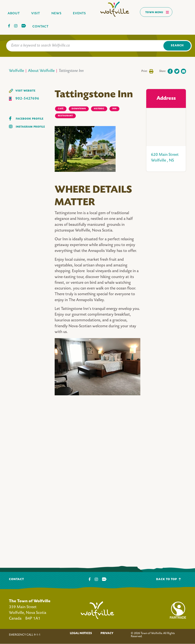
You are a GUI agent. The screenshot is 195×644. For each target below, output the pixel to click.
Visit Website (25, 91)
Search (177, 46)
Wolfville (16, 71)
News (56, 13)
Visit (36, 13)
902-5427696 (27, 99)
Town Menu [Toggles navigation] (157, 12)
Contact (40, 27)
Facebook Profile (30, 119)
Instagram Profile (30, 127)
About (14, 13)
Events (79, 13)
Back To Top (169, 579)
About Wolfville (41, 71)
